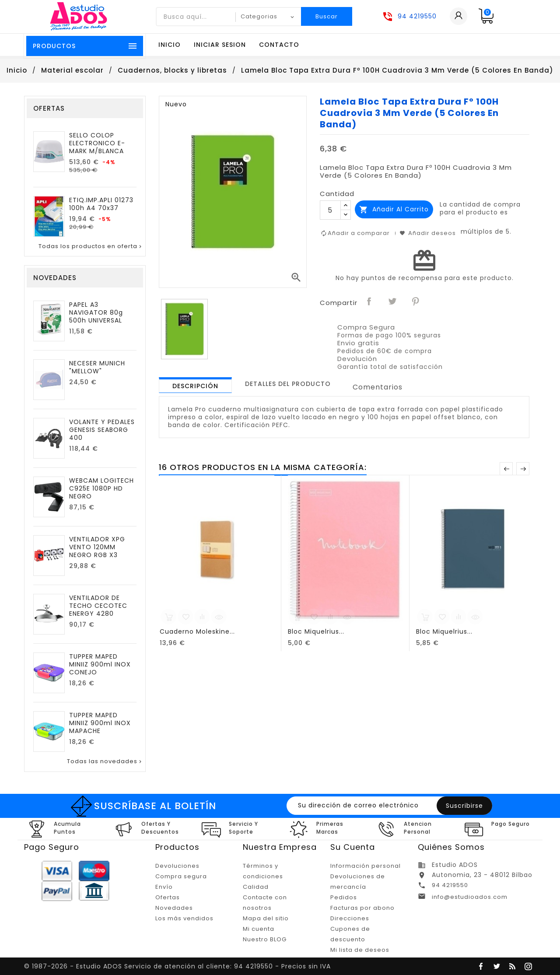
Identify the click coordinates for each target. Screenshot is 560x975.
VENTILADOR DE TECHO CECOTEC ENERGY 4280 (98, 606)
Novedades (174, 908)
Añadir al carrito (394, 209)
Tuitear (393, 302)
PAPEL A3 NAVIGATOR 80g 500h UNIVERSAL (96, 312)
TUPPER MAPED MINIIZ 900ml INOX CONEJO (100, 664)
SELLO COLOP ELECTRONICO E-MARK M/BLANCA (97, 143)
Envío (164, 887)
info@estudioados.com (470, 897)
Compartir (370, 302)
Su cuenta (353, 847)
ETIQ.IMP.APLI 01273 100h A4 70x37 (101, 204)
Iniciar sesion (220, 45)
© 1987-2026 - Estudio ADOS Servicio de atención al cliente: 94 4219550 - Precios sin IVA (177, 966)
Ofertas (168, 897)
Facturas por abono (362, 908)
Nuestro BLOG (265, 939)
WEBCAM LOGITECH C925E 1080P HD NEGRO (101, 488)
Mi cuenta (259, 929)
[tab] (195, 385)
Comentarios (378, 387)
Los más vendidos (184, 918)
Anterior (506, 469)
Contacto (279, 45)
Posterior (523, 469)
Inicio (170, 45)
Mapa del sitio (266, 918)
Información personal (366, 866)
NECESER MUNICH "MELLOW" (97, 367)
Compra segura (181, 876)
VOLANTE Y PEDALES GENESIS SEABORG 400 (102, 430)
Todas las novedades (105, 761)
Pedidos (344, 897)
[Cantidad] (330, 210)
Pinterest (416, 302)
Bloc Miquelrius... (316, 631)
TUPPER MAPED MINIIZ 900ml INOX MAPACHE (100, 723)
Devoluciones (177, 866)
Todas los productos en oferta (91, 246)
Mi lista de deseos (360, 950)
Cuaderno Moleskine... (197, 631)
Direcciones (350, 918)
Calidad (256, 887)
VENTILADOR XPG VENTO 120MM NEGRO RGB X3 (97, 547)
